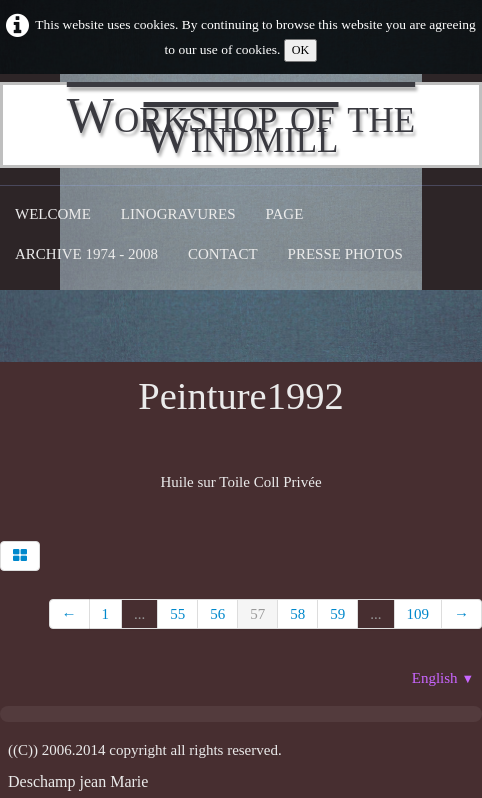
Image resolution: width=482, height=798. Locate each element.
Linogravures (178, 214)
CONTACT (223, 254)
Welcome (53, 214)
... (139, 614)
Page (285, 214)
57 (257, 614)
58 (297, 614)
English (443, 678)
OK (301, 50)
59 (337, 614)
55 (177, 614)
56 (217, 614)
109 (418, 614)
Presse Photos (345, 254)
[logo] (241, 125)
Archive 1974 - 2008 (86, 254)
